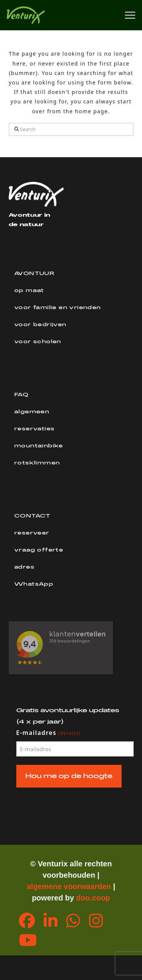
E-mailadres (49, 733)
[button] (130, 15)
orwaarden (92, 886)
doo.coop (93, 898)
